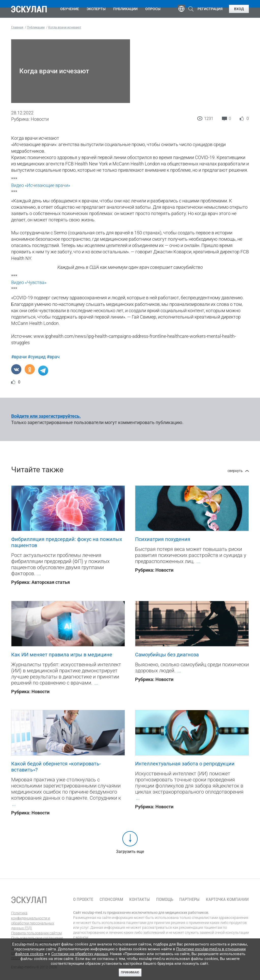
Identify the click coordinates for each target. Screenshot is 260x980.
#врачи (19, 357)
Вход (239, 9)
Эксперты (96, 9)
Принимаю (130, 972)
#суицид (37, 357)
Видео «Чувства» (29, 282)
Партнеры (189, 899)
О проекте (83, 899)
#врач (53, 357)
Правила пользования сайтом (36, 933)
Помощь (165, 899)
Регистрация (210, 9)
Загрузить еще (130, 852)
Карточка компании (227, 899)
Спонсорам (111, 899)
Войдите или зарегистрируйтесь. (46, 416)
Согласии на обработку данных (80, 954)
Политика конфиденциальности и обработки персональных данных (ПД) (33, 921)
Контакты (140, 899)
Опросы (153, 9)
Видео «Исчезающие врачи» (41, 185)
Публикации (125, 9)
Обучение (70, 9)
